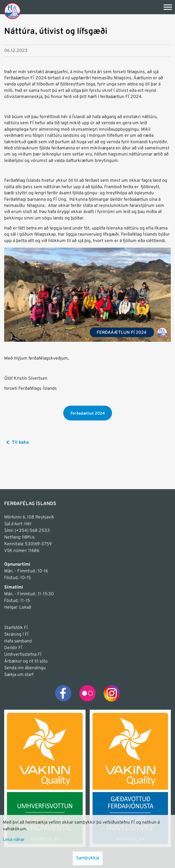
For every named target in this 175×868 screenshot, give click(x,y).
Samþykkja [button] (88, 858)
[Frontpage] (12, 11)
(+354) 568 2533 (32, 531)
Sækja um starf (19, 675)
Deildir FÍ (13, 648)
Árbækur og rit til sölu (26, 661)
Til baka (20, 443)
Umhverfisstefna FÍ (23, 655)
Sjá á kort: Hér (18, 524)
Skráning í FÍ (16, 635)
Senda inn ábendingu (25, 668)
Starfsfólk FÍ (16, 628)
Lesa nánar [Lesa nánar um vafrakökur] (14, 840)
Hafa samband (18, 641)
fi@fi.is (28, 537)
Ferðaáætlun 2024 (88, 414)
